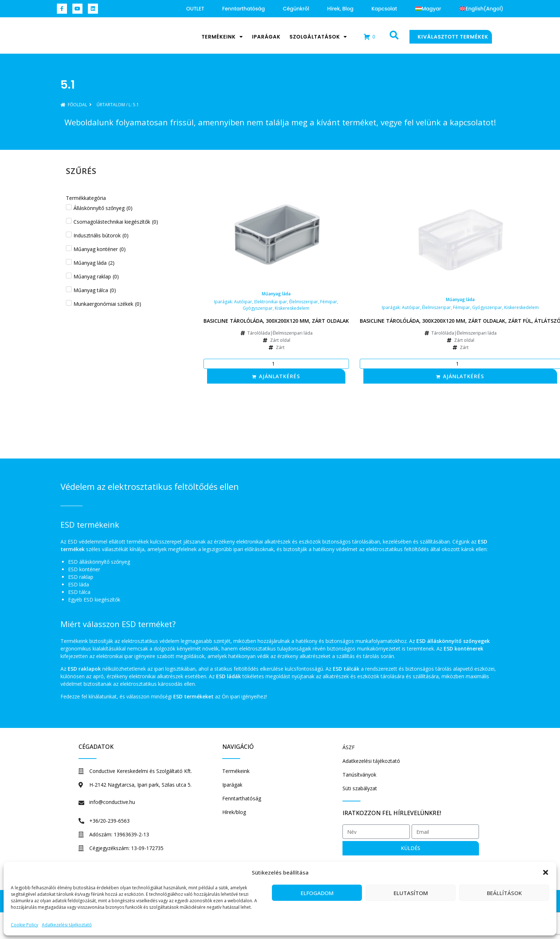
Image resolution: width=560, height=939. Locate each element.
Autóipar (243, 302)
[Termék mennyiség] (276, 364)
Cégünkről (296, 9)
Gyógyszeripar (258, 308)
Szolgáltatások (318, 37)
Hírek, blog (340, 9)
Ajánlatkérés (279, 376)
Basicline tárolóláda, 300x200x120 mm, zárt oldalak (276, 321)
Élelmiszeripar (304, 302)
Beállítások (504, 893)
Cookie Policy (24, 925)
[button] (546, 869)
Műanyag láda (276, 294)
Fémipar (329, 302)
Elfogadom (317, 893)
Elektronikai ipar (271, 302)
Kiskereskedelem (292, 308)
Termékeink (222, 37)
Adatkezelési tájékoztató (67, 925)
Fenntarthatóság (243, 9)
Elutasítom (411, 893)
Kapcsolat (384, 9)
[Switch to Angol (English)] (481, 9)
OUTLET (195, 9)
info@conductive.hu (112, 802)
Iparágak (266, 37)
